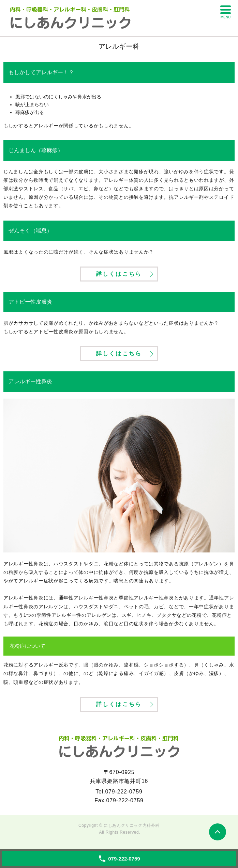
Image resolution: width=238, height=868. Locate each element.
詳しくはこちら (119, 274)
